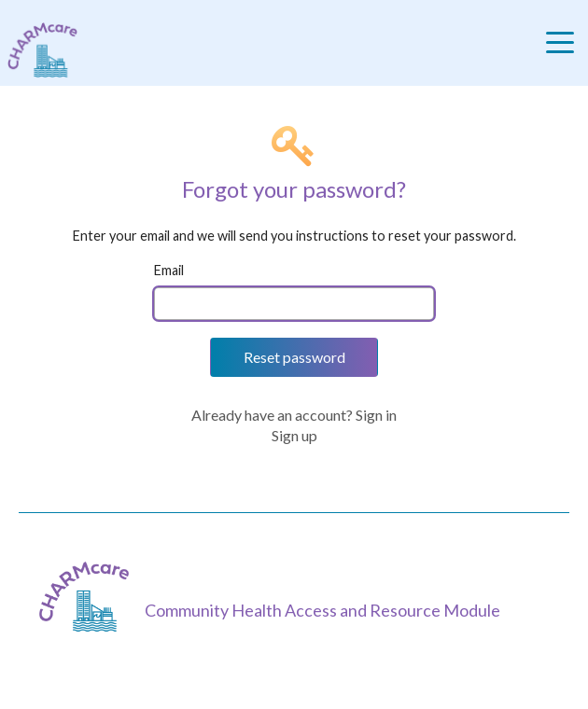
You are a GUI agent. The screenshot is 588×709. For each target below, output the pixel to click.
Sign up (294, 435)
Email (169, 270)
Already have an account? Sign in (294, 415)
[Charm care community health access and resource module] (39, 50)
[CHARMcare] (89, 597)
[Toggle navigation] (565, 43)
